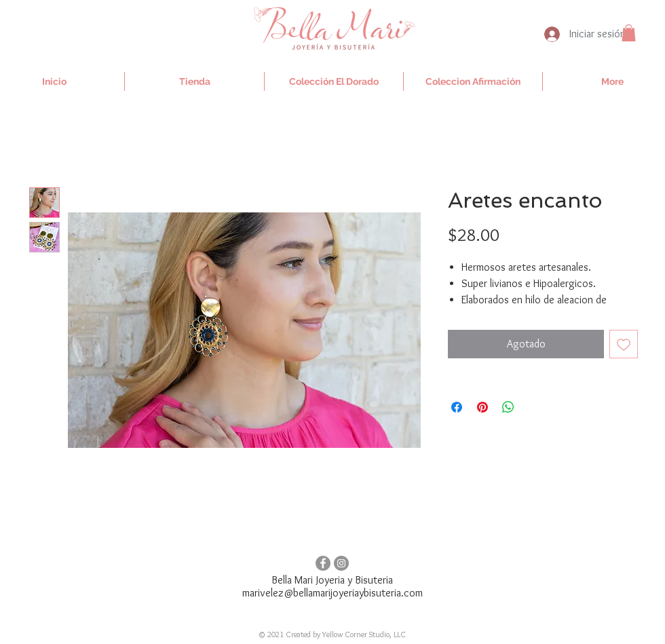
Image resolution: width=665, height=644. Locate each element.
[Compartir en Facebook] (457, 407)
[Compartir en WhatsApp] (508, 407)
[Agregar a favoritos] (624, 344)
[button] (629, 33)
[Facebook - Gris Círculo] (323, 563)
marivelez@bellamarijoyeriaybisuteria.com (332, 593)
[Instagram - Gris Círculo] (341, 563)
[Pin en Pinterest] (482, 407)
